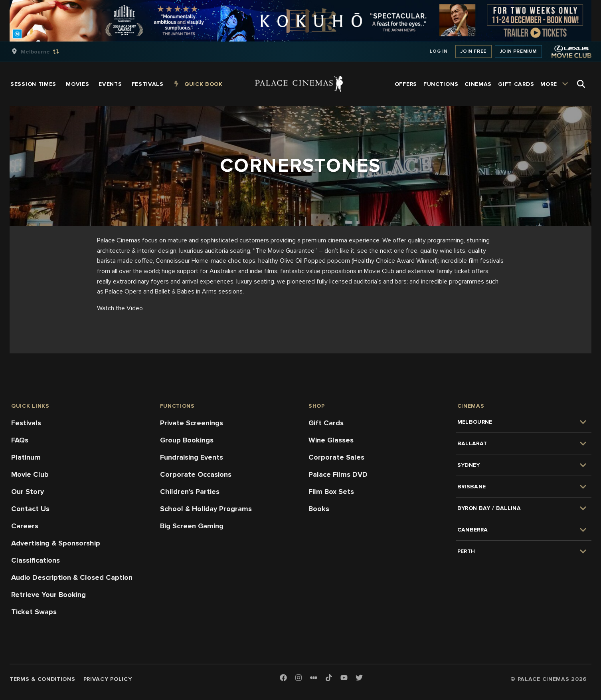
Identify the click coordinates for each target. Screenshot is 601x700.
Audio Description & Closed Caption (72, 577)
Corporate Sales (336, 457)
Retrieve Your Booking (48, 595)
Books (319, 509)
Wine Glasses (331, 440)
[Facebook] (283, 678)
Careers (25, 526)
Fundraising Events (192, 457)
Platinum (26, 457)
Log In (439, 51)
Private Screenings (192, 423)
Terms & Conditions (43, 679)
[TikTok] (329, 678)
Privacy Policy (108, 679)
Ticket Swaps (34, 612)
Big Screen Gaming (192, 526)
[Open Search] (581, 84)
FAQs (20, 440)
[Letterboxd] (314, 678)
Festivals (26, 423)
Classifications (36, 560)
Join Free (473, 51)
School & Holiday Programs (206, 509)
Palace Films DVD (338, 474)
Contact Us (30, 509)
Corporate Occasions (196, 474)
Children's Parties (190, 492)
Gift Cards (326, 423)
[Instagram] (299, 678)
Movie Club (30, 474)
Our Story (28, 492)
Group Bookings (187, 440)
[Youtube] (344, 678)
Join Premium (518, 51)
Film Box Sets (331, 492)
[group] (43, 52)
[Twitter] (359, 678)
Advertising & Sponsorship (56, 543)
